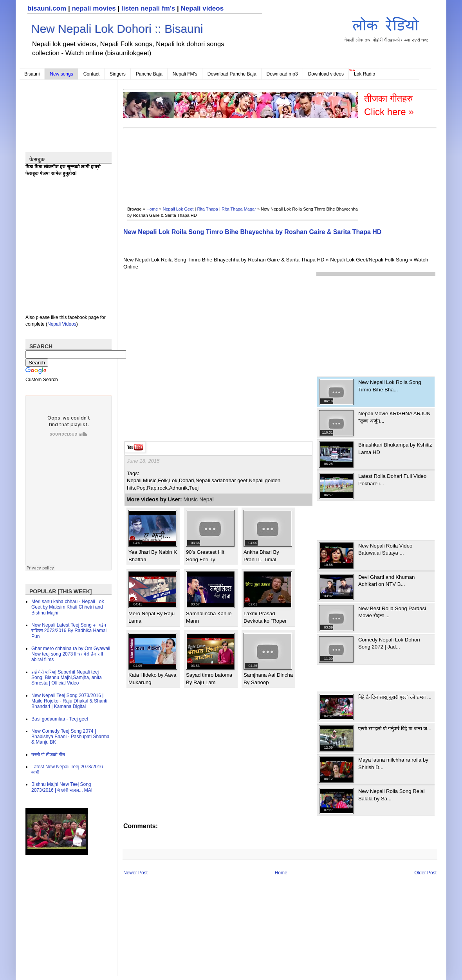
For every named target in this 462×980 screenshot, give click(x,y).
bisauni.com (47, 8)
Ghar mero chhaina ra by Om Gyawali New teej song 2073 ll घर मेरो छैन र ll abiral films (71, 654)
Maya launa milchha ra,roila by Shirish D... (393, 763)
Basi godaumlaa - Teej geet (60, 719)
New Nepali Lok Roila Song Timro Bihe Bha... (390, 386)
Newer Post (135, 873)
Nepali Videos (62, 324)
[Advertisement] (148, 162)
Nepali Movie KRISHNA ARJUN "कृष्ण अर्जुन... (394, 417)
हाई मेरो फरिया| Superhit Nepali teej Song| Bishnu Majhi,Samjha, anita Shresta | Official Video (67, 678)
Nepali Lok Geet (178, 209)
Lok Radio (365, 74)
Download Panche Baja (232, 74)
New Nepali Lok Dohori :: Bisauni (117, 29)
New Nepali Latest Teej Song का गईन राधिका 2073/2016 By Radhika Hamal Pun (69, 631)
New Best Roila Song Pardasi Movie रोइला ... (392, 612)
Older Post (425, 873)
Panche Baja (149, 74)
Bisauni (32, 74)
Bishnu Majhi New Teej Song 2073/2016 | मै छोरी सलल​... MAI (62, 787)
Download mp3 (282, 74)
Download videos (326, 74)
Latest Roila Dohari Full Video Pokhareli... (392, 480)
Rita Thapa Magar (239, 209)
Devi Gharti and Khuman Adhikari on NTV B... (386, 581)
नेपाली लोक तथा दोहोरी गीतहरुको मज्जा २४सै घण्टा (387, 28)
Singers (118, 74)
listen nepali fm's (148, 8)
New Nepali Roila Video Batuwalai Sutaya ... (385, 549)
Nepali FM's (185, 74)
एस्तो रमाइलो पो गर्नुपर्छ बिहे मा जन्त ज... (395, 729)
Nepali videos (202, 8)
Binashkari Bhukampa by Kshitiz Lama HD (395, 448)
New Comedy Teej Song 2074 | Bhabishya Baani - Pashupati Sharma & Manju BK (70, 737)
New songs (61, 74)
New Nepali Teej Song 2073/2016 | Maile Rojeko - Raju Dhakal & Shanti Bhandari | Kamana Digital (69, 701)
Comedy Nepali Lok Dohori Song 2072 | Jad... (389, 643)
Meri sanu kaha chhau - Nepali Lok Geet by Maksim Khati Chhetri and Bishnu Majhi (68, 607)
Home (152, 209)
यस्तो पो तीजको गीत (48, 755)
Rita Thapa (208, 209)
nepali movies (94, 8)
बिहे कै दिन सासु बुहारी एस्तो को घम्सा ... (395, 697)
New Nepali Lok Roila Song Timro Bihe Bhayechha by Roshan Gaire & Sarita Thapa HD (252, 232)
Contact (91, 74)
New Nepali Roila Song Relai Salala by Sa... (391, 795)
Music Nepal (199, 499)
